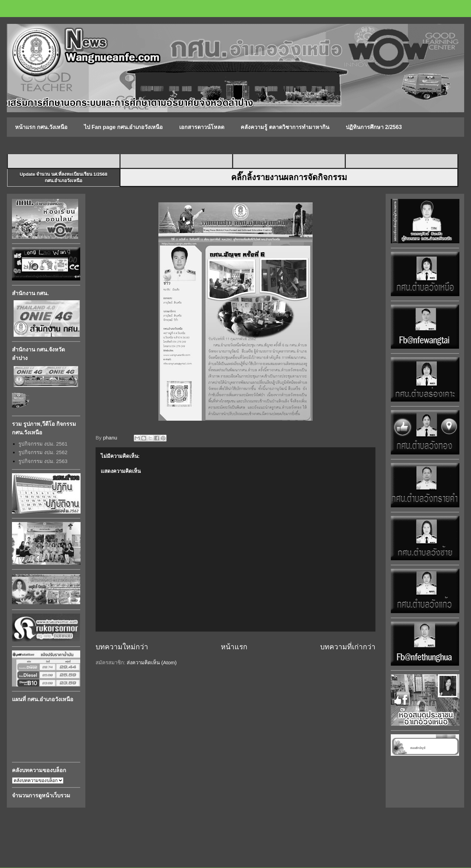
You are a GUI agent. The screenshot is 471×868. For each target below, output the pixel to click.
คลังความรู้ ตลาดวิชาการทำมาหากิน (285, 127)
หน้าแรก (234, 647)
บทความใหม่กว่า (122, 647)
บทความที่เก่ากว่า (348, 647)
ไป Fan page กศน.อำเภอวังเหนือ (124, 127)
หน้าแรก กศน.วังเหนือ (41, 127)
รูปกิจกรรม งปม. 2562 (43, 452)
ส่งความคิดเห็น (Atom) (152, 662)
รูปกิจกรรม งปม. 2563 (43, 461)
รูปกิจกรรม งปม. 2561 (43, 444)
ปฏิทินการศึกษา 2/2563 (374, 127)
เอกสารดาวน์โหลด (202, 127)
